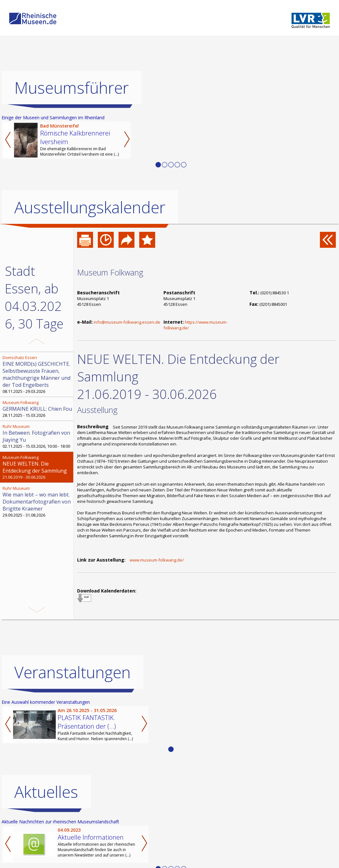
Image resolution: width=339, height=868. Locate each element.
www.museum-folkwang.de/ (157, 560)
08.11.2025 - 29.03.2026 (37, 374)
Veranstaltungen (72, 672)
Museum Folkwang (110, 272)
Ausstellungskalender (90, 207)
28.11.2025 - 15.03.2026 (37, 409)
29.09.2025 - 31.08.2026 (37, 502)
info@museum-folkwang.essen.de (127, 322)
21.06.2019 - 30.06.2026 (37, 467)
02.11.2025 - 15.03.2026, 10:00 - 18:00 (37, 436)
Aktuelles (46, 792)
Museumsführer (72, 88)
